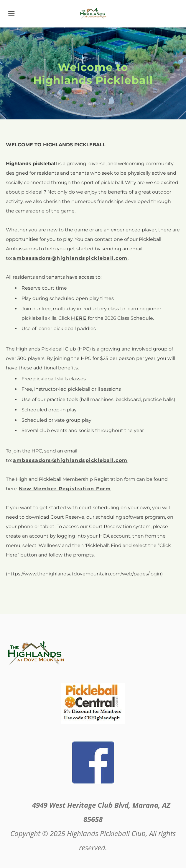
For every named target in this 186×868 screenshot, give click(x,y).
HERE (79, 318)
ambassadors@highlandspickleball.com (70, 460)
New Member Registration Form (65, 489)
